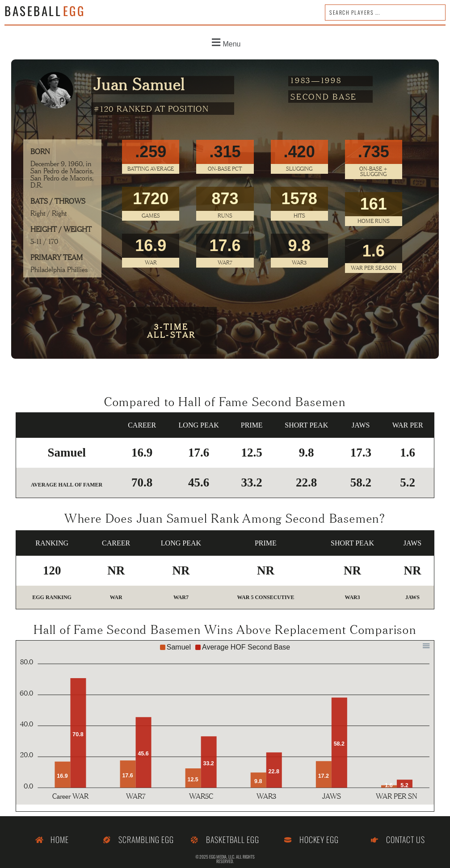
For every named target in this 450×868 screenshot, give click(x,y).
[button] (225, 43)
